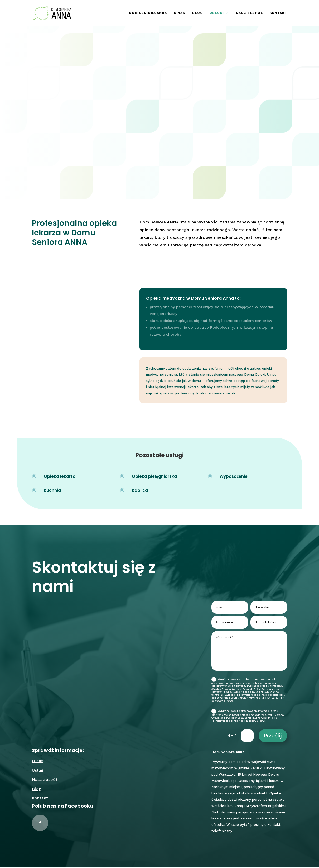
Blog (197, 13)
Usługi (217, 13)
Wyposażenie (234, 477)
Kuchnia (52, 491)
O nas (180, 13)
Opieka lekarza (60, 477)
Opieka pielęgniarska (154, 477)
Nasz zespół (249, 13)
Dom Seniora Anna (148, 13)
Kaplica (140, 491)
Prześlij (273, 737)
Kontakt (278, 13)
